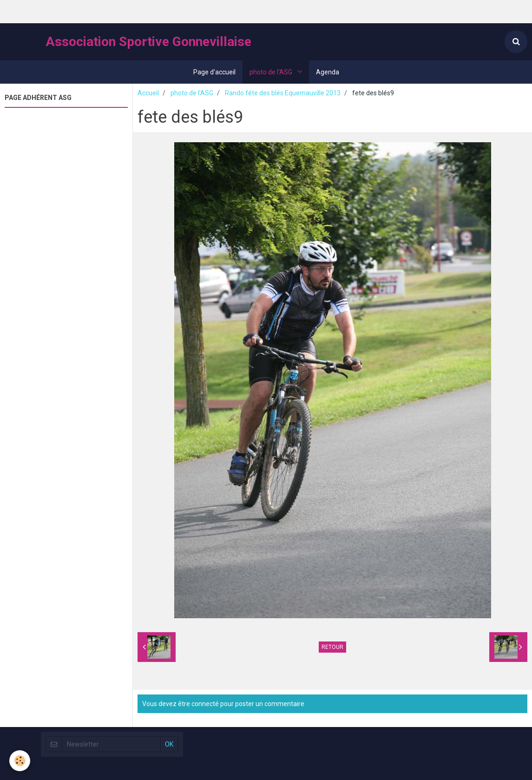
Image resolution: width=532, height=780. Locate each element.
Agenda (328, 72)
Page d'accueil (214, 72)
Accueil (148, 93)
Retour (332, 647)
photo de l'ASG (272, 72)
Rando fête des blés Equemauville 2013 (283, 93)
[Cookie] (20, 761)
